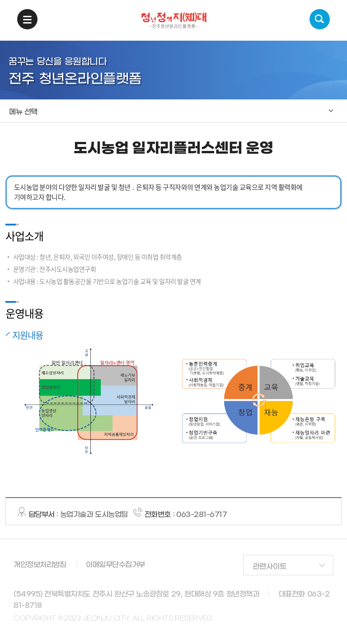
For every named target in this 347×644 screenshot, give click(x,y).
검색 (320, 19)
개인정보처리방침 (40, 565)
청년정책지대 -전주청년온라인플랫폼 (174, 20)
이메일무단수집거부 (115, 565)
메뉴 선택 (23, 112)
